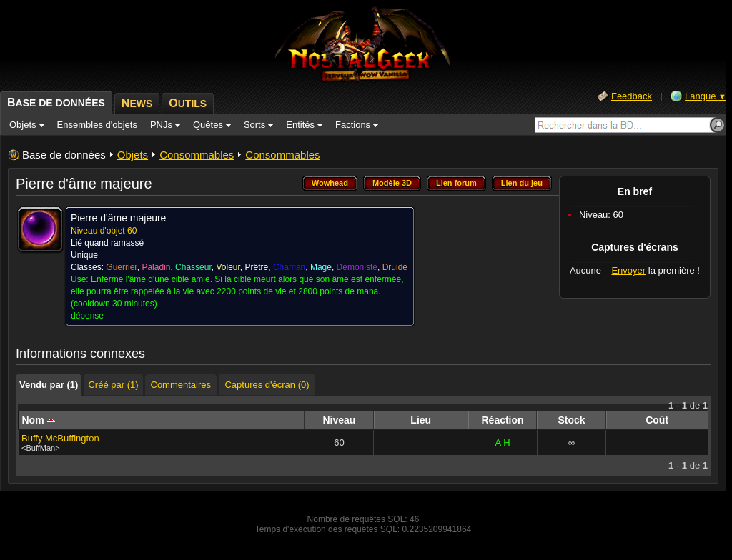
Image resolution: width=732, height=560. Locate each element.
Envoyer (628, 270)
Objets (133, 155)
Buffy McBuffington (60, 438)
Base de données (64, 155)
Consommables (197, 155)
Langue (706, 96)
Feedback (632, 96)
